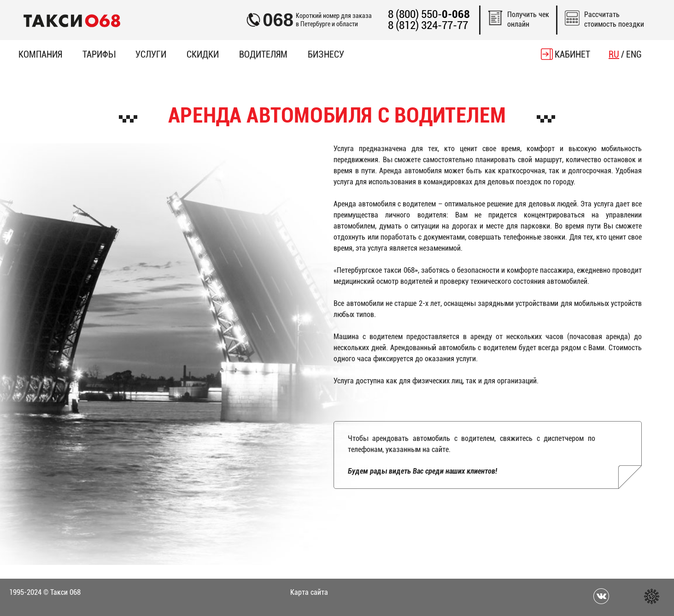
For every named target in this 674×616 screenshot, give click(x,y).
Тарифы (99, 54)
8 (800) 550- (429, 15)
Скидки (203, 54)
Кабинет (572, 54)
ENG (634, 54)
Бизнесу (326, 54)
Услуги (151, 54)
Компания (40, 54)
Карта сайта (309, 592)
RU (614, 54)
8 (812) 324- (428, 26)
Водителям (263, 54)
